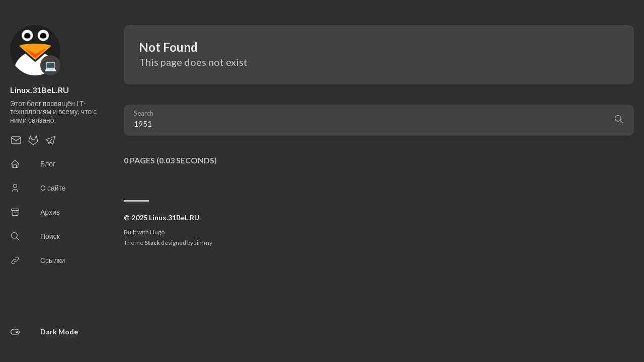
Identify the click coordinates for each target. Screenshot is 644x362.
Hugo (157, 232)
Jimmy (203, 243)
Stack (152, 243)
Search (144, 113)
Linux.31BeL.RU (39, 90)
